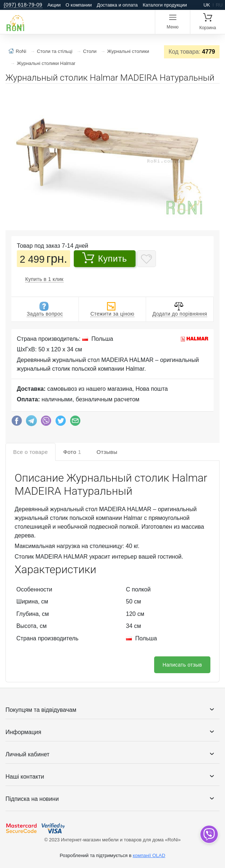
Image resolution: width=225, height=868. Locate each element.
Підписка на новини (32, 799)
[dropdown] (209, 834)
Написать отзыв (182, 665)
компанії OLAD (149, 855)
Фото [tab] (72, 452)
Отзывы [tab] (107, 452)
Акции (54, 5)
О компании (79, 5)
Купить (104, 258)
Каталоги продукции (165, 5)
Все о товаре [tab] (30, 452)
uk (207, 5)
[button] (213, 92)
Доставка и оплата (117, 5)
